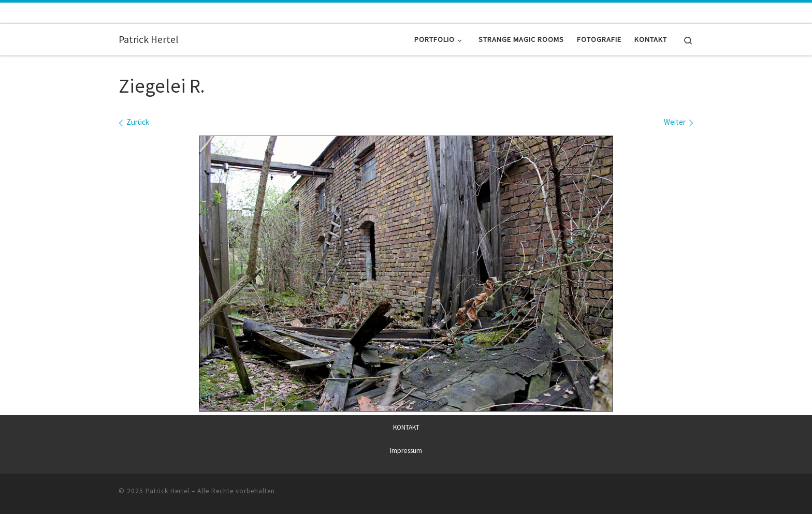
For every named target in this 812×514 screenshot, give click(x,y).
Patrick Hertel (168, 490)
